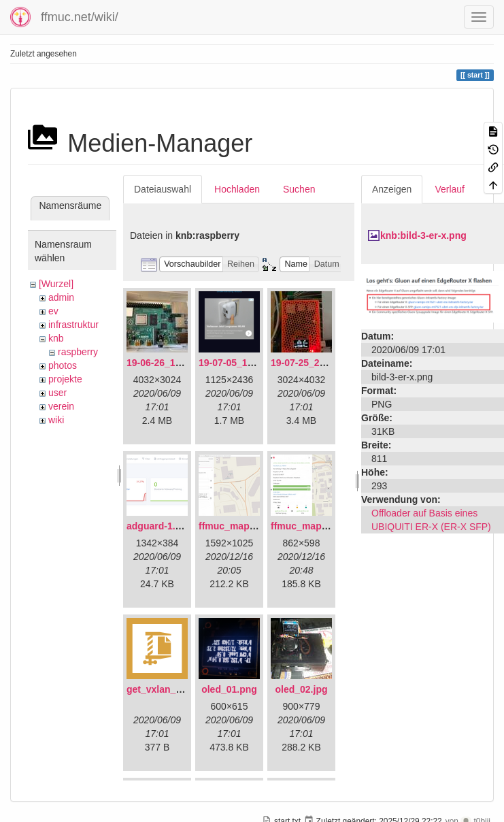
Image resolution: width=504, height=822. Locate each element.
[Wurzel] (56, 284)
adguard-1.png (159, 526)
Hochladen (237, 189)
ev (53, 311)
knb (56, 338)
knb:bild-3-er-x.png (423, 235)
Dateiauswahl (163, 189)
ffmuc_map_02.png (314, 526)
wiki (56, 420)
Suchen (299, 189)
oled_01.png (229, 689)
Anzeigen (392, 189)
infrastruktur (73, 325)
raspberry (78, 352)
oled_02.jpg (301, 689)
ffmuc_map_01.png (242, 526)
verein (61, 406)
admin (61, 297)
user (57, 393)
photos (63, 365)
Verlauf (450, 189)
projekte (65, 379)
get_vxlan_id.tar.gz (169, 689)
